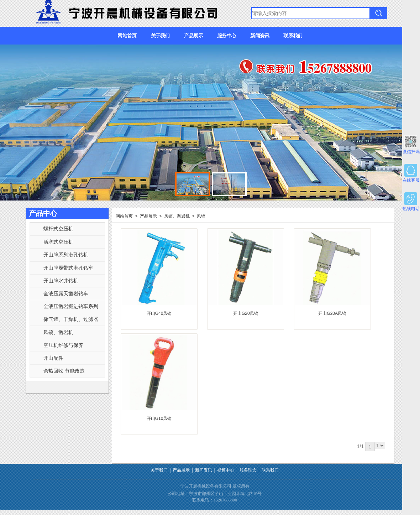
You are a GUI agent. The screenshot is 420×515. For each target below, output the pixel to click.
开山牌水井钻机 (61, 281)
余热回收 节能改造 (64, 371)
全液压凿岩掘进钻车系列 (71, 306)
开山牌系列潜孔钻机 (66, 255)
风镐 (201, 216)
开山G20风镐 (246, 313)
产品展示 (193, 36)
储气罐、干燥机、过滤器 (71, 319)
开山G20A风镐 (332, 313)
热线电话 (411, 202)
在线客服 (411, 173)
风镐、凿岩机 (58, 332)
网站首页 (127, 36)
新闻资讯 (260, 36)
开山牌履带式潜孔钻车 (68, 268)
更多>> (100, 214)
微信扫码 (411, 145)
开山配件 (53, 358)
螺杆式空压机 (58, 229)
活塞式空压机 (58, 242)
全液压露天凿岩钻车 (66, 293)
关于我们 (160, 36)
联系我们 (293, 36)
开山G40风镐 (159, 313)
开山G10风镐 (159, 418)
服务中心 (227, 36)
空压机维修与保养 (63, 345)
